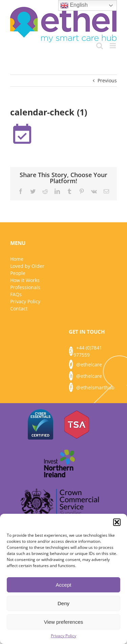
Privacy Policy (63, 636)
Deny (63, 603)
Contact (19, 309)
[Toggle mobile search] (100, 46)
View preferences (64, 622)
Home (17, 259)
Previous (107, 80)
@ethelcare (89, 365)
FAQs (16, 294)
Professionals (25, 287)
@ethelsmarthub (95, 387)
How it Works (25, 280)
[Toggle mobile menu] (113, 46)
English (74, 5)
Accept (64, 585)
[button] (117, 522)
